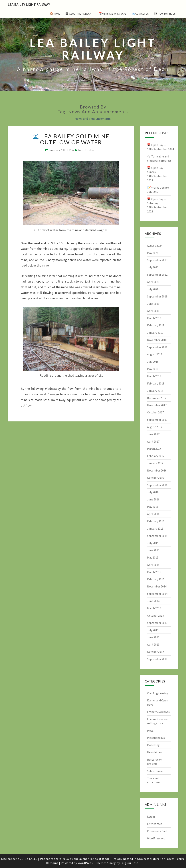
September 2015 (157, 536)
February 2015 (156, 579)
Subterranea (155, 771)
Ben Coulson (87, 150)
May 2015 (153, 557)
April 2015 (153, 565)
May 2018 (153, 369)
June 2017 (153, 434)
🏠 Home (55, 14)
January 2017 (155, 463)
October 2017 (155, 412)
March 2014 (154, 608)
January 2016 (155, 528)
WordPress (85, 863)
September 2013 (157, 623)
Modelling (153, 745)
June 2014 (153, 601)
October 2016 (155, 478)
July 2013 (153, 630)
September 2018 (157, 347)
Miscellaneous (156, 738)
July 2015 (153, 543)
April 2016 (153, 514)
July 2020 (153, 289)
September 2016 (157, 485)
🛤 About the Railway (79, 14)
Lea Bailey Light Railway (29, 4)
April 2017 (153, 441)
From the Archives (158, 712)
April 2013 (153, 644)
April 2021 (153, 282)
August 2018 (155, 354)
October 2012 (155, 652)
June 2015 (153, 550)
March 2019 (154, 318)
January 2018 (155, 391)
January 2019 (155, 333)
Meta (150, 731)
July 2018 (153, 362)
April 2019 (153, 311)
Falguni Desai (130, 863)
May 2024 (153, 253)
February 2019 (156, 325)
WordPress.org (156, 838)
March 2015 (154, 572)
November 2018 (157, 340)
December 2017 (157, 398)
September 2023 (157, 260)
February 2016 (156, 521)
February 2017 (156, 456)
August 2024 (155, 246)
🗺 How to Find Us (165, 14)
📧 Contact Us (140, 14)
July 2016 (153, 492)
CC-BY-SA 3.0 (29, 859)
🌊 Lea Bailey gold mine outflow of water (71, 139)
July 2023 (153, 267)
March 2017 (154, 449)
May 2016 (153, 507)
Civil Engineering (158, 693)
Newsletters (155, 752)
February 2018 (156, 383)
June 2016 (153, 499)
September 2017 (157, 420)
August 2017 (155, 427)
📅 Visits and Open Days (112, 14)
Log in (151, 816)
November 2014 (157, 586)
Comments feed (157, 831)
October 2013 (155, 616)
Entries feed (155, 824)
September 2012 (157, 659)
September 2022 (157, 275)
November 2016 (157, 470)
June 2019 (153, 304)
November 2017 (157, 405)
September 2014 (157, 594)
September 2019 (157, 296)
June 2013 (153, 637)
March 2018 (154, 376)
